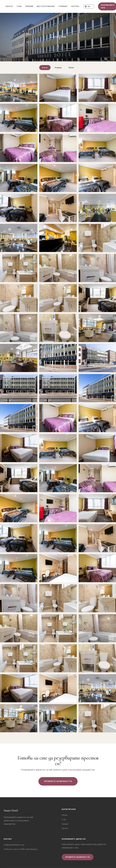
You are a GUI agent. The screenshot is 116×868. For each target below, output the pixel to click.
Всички (45, 68)
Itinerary (63, 6)
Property (58, 68)
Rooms (71, 68)
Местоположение (46, 6)
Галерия (29, 6)
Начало (9, 6)
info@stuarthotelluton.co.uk (14, 845)
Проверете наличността (58, 781)
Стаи (19, 6)
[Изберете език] (89, 6)
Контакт (75, 6)
